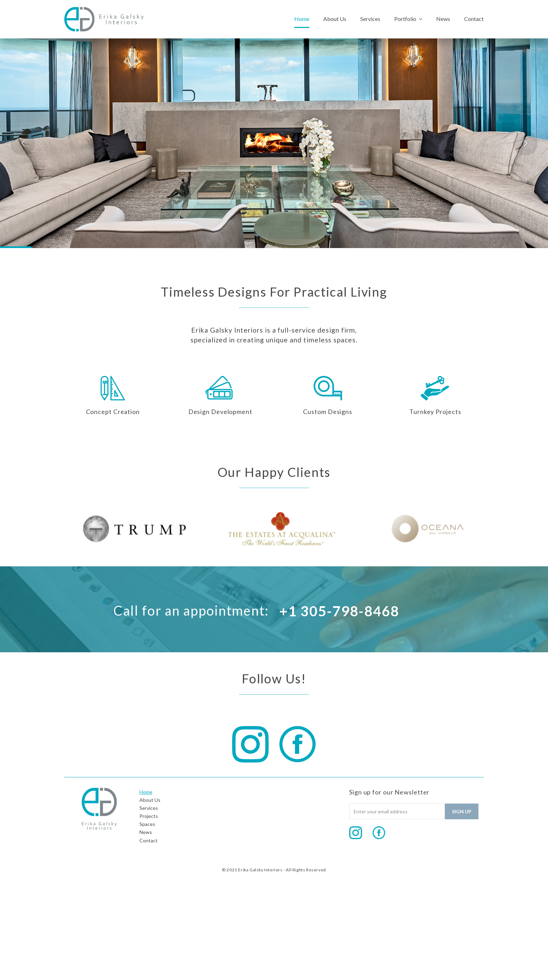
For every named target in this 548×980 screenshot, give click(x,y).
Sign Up (462, 811)
